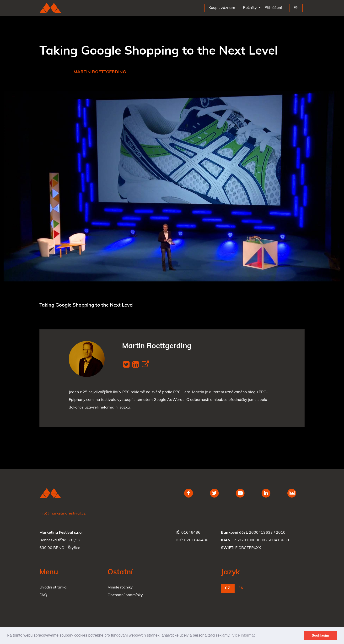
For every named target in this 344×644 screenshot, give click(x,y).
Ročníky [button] (250, 8)
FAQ (43, 595)
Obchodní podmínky (125, 595)
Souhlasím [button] (320, 635)
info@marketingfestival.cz (62, 514)
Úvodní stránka (53, 588)
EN (241, 588)
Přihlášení (274, 7)
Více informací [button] (244, 635)
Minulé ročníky (120, 588)
